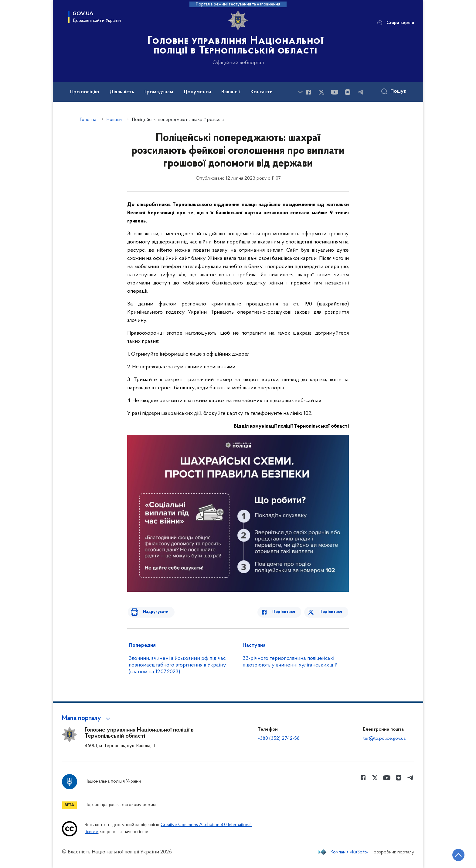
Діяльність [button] (122, 92)
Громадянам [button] (159, 92)
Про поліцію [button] (85, 92)
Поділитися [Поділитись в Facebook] (287, 612)
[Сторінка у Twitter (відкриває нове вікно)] (321, 92)
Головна (88, 120)
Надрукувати (152, 612)
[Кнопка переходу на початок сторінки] (453, 854)
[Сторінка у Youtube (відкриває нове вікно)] (335, 92)
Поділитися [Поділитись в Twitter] (331, 612)
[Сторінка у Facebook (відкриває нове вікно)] (308, 92)
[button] (87, 718)
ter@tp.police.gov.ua (384, 739)
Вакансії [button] (231, 92)
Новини (114, 120)
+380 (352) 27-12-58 (279, 739)
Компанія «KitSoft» (349, 852)
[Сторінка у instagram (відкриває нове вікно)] (348, 92)
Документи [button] (197, 92)
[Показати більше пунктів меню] (300, 92)
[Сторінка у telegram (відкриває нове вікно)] (361, 92)
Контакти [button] (262, 92)
